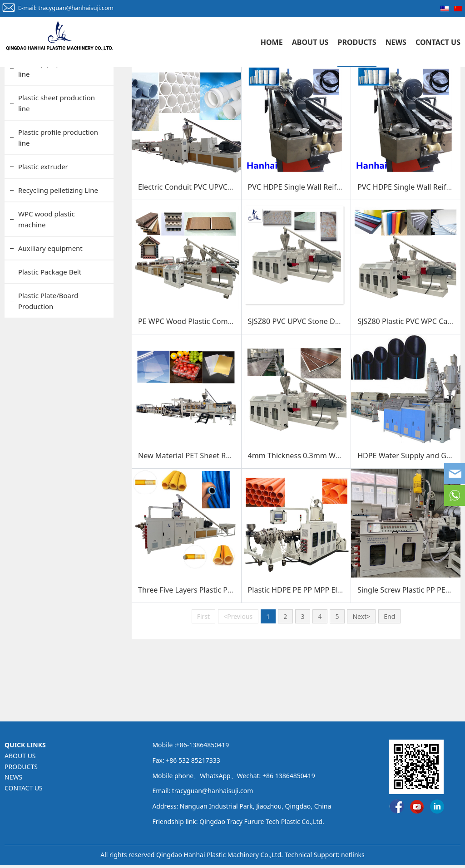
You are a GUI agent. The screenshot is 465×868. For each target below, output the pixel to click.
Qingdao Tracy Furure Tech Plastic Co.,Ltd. (262, 825)
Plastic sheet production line (57, 170)
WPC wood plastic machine (47, 286)
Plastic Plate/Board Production (48, 368)
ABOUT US (310, 42)
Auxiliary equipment (50, 315)
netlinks (353, 857)
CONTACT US (438, 42)
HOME (272, 42)
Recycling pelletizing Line (58, 257)
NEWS (396, 42)
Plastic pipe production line (55, 136)
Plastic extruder (43, 234)
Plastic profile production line (58, 205)
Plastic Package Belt (50, 339)
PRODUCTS (357, 42)
